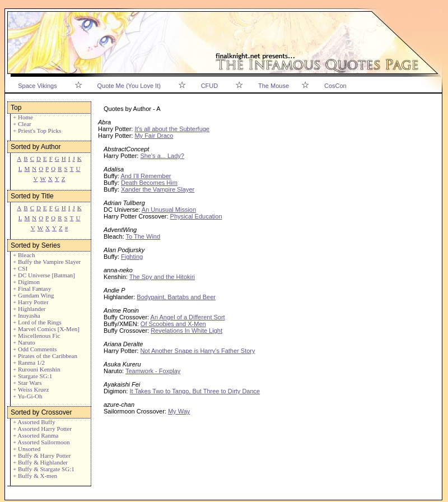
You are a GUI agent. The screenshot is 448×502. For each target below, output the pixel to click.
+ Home (23, 117)
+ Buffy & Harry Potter (42, 455)
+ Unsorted (27, 449)
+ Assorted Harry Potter (42, 429)
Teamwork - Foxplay (153, 371)
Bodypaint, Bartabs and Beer (176, 297)
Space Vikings (38, 86)
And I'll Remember (146, 176)
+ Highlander (29, 309)
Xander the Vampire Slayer (158, 189)
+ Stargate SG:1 (32, 376)
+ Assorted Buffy (34, 422)
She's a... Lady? (162, 156)
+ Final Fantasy (32, 289)
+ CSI (20, 268)
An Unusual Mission (169, 210)
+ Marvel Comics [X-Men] (46, 329)
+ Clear (22, 124)
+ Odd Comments (35, 349)
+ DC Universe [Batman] (44, 275)
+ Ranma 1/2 (29, 362)
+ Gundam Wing (33, 295)
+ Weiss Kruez (31, 389)
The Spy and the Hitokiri (162, 277)
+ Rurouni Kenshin (36, 369)
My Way (179, 411)
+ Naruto (24, 342)
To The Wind (143, 236)
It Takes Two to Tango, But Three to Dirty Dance (195, 391)
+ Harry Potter (31, 302)
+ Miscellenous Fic (36, 336)
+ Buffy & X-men (35, 476)
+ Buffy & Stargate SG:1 (44, 469)
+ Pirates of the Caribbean (45, 356)
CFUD (210, 86)
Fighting (132, 257)
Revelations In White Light (186, 331)
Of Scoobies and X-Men (173, 324)
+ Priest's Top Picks (37, 131)
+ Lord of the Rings (37, 322)
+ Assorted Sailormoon (41, 442)
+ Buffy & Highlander (40, 462)
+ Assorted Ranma (36, 435)
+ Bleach (24, 255)
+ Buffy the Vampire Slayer (47, 262)
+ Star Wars (27, 383)
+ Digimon (26, 282)
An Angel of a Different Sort (188, 317)
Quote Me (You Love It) (129, 86)
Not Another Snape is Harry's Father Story (197, 351)
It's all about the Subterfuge (172, 129)
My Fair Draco (154, 136)
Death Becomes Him (149, 183)
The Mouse (274, 86)
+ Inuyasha (27, 315)
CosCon (335, 86)
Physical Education (196, 216)
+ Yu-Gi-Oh (28, 396)
